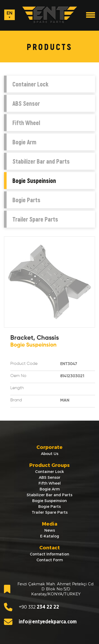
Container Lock (30, 84)
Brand (16, 400)
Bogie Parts (26, 200)
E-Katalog (50, 536)
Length (17, 388)
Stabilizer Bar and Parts (41, 161)
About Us (50, 454)
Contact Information (49, 554)
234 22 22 (32, 607)
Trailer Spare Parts (35, 219)
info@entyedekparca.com (40, 622)
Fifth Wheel (26, 123)
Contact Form (50, 560)
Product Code (24, 364)
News (50, 530)
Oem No (18, 376)
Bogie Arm (24, 142)
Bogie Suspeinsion (34, 181)
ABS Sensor (26, 103)
